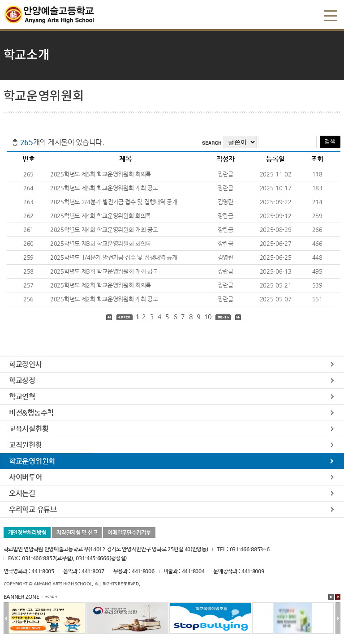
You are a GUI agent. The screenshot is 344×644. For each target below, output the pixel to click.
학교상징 (22, 380)
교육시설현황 (29, 429)
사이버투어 (26, 477)
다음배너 (338, 618)
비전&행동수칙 (31, 413)
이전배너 (6, 618)
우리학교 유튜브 (33, 509)
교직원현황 (26, 445)
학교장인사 (26, 364)
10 (208, 317)
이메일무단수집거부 (129, 532)
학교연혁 (22, 397)
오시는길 (22, 493)
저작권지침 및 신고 (77, 532)
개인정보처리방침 (27, 532)
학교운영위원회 (32, 461)
